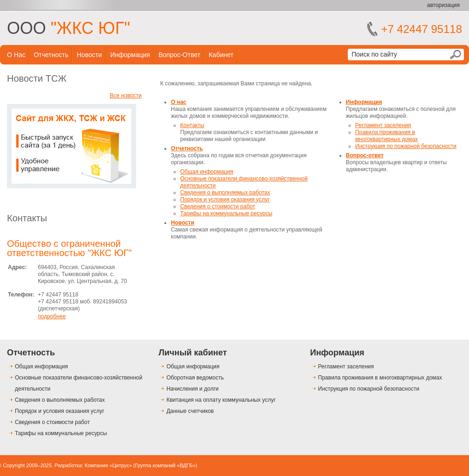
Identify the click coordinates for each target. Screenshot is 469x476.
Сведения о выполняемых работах (225, 193)
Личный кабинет (192, 353)
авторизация (443, 5)
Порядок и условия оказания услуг (225, 199)
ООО (68, 28)
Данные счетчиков (190, 411)
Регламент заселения (383, 125)
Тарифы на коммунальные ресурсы (226, 213)
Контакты (27, 218)
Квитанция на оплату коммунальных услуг (221, 400)
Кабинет (221, 55)
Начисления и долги (192, 389)
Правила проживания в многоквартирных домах (387, 136)
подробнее (52, 316)
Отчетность (51, 55)
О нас (16, 55)
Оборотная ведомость (195, 378)
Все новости (126, 96)
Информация (130, 55)
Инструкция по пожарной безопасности (406, 146)
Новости (89, 55)
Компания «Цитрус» (108, 465)
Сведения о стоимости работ (218, 206)
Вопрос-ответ (179, 55)
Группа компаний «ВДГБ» (165, 465)
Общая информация (207, 172)
